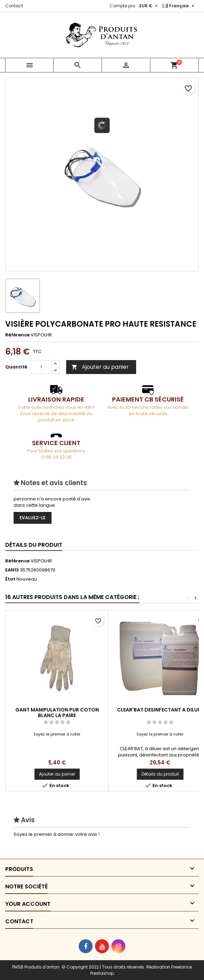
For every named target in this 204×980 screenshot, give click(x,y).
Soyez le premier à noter (57, 734)
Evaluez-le (33, 518)
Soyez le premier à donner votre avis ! (57, 834)
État (10, 579)
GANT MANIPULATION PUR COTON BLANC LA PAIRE (57, 713)
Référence (17, 335)
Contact (14, 6)
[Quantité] (41, 367)
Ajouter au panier (100, 367)
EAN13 (12, 570)
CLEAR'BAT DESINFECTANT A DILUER (160, 710)
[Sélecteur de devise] (149, 6)
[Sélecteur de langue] (179, 6)
